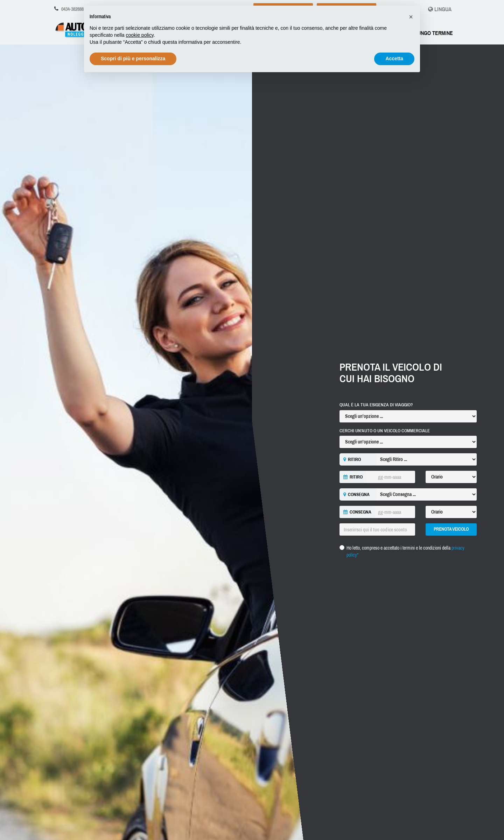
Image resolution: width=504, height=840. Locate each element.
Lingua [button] (440, 9)
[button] (411, 17)
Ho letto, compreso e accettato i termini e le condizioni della (405, 551)
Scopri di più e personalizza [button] (133, 58)
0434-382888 (72, 9)
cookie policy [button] (140, 35)
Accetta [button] (394, 58)
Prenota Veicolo (451, 529)
